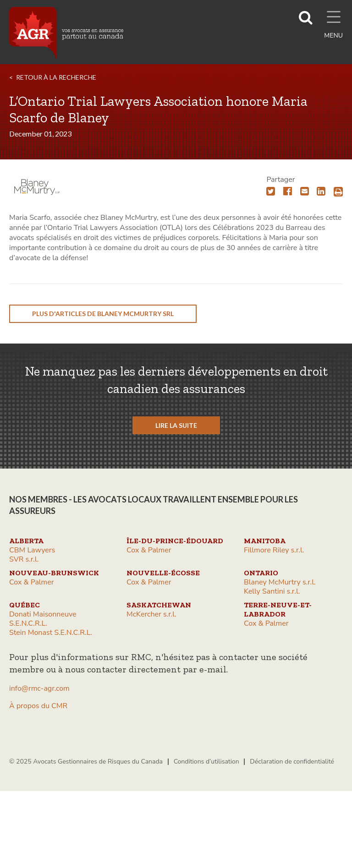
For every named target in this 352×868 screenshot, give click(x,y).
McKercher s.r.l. (151, 614)
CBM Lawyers (32, 550)
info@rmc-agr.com (39, 688)
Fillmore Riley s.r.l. (274, 550)
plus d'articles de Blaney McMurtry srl (103, 314)
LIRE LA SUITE (176, 425)
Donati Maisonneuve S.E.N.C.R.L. (43, 619)
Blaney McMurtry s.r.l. (280, 582)
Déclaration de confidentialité (292, 762)
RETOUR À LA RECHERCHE (56, 77)
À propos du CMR (38, 706)
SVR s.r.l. (24, 559)
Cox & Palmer (149, 550)
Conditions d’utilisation (206, 762)
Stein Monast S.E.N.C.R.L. (51, 633)
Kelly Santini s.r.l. (272, 591)
